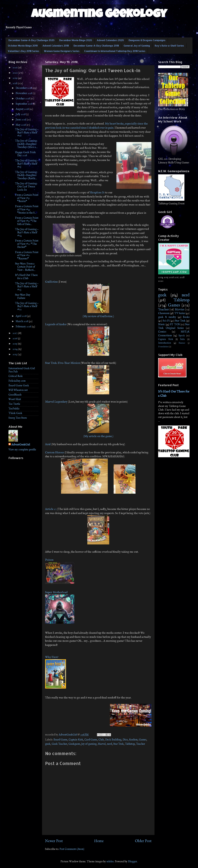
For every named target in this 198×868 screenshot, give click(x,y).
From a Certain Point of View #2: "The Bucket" (27, 244)
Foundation (163, 347)
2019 (15, 78)
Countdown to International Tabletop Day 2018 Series (115, 51)
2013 (15, 354)
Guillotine (51, 282)
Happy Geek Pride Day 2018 (25, 154)
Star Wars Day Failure (23, 297)
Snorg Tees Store (18, 418)
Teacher (141, 744)
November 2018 (24, 93)
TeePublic (14, 409)
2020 (15, 73)
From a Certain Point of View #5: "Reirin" (27, 198)
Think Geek (15, 413)
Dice (125, 740)
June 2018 (21, 120)
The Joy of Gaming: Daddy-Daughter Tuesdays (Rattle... (26, 175)
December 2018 (24, 88)
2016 (15, 339)
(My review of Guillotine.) (98, 316)
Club (101, 740)
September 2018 (24, 104)
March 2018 (22, 321)
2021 (15, 68)
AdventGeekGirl (21, 445)
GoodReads (15, 395)
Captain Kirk (76, 740)
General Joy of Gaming (137, 46)
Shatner (182, 343)
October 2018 (23, 99)
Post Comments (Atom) (72, 849)
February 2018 (24, 327)
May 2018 (21, 125)
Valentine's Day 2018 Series (24, 51)
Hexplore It (97, 193)
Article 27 (51, 509)
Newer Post (54, 841)
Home (99, 841)
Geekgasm (74, 744)
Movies (180, 310)
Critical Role (16, 376)
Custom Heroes (55, 453)
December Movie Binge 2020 (76, 40)
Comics (162, 332)
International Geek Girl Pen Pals (22, 370)
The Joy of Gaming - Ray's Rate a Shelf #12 (27, 306)
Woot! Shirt (15, 399)
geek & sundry (167, 317)
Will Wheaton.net (18, 390)
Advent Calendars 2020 (110, 40)
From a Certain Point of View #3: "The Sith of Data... (27, 221)
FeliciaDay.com (17, 381)
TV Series (180, 313)
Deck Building (113, 740)
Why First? (52, 657)
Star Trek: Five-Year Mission (63, 363)
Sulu (182, 339)
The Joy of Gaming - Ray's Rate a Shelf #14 (27, 233)
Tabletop (130, 744)
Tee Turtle (14, 404)
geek (48, 744)
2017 (15, 333)
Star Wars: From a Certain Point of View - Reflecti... (25, 267)
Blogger (133, 862)
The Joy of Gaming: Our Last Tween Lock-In (26, 187)
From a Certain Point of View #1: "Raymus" (27, 256)
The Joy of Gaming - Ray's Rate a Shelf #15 (27, 164)
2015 (15, 344)
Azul (48, 444)
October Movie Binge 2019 (23, 46)
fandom (133, 740)
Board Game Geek (19, 386)
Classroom (164, 313)
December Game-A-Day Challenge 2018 (96, 46)
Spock (182, 336)
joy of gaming (89, 744)
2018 (15, 83)
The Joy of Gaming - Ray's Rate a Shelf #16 (27, 133)
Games (143, 740)
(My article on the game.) (98, 436)
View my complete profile (22, 450)
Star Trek (118, 744)
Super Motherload (56, 592)
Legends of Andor (56, 324)
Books (186, 317)
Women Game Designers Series (62, 51)
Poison (49, 560)
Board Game (60, 740)
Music (161, 325)
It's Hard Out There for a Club (26, 277)
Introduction (165, 343)
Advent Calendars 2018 (56, 46)
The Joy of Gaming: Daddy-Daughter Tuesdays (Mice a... (26, 144)
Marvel (102, 744)
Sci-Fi (166, 321)
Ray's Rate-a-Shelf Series (169, 46)
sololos (110, 862)
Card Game (91, 740)
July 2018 (21, 114)
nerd (109, 744)
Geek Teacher (59, 744)
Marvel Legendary (56, 402)
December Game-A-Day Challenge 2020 (31, 40)
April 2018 (21, 316)
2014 (15, 349)
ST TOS (175, 325)
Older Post (143, 841)
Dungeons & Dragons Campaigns (147, 40)
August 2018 (22, 109)
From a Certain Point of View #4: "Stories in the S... (27, 210)
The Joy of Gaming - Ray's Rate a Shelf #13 (27, 287)
